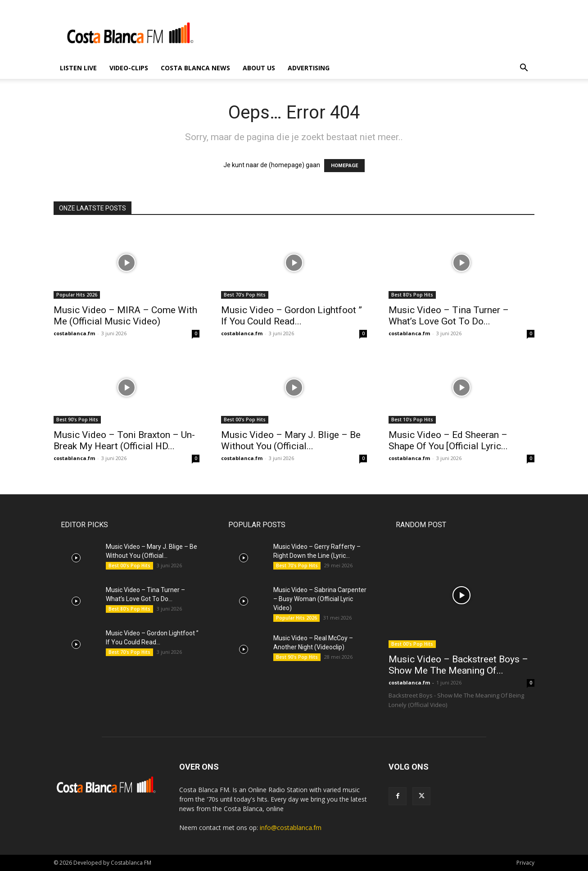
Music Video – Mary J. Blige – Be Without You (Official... (291, 440)
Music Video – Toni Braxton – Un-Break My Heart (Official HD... (124, 440)
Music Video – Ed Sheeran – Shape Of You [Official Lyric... (448, 440)
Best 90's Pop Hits (77, 420)
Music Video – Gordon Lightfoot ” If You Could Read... (292, 316)
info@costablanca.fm (291, 828)
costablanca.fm (74, 333)
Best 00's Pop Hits (245, 420)
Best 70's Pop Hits (245, 295)
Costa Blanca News (195, 68)
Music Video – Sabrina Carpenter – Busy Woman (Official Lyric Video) (320, 599)
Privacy (525, 863)
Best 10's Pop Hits (412, 420)
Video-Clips (129, 68)
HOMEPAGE (344, 166)
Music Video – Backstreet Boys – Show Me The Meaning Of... (458, 665)
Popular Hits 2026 (77, 295)
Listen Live (78, 68)
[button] (524, 69)
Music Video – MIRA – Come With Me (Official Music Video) (125, 316)
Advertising (309, 68)
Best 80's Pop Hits (412, 295)
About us (259, 68)
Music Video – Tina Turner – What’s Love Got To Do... (449, 316)
